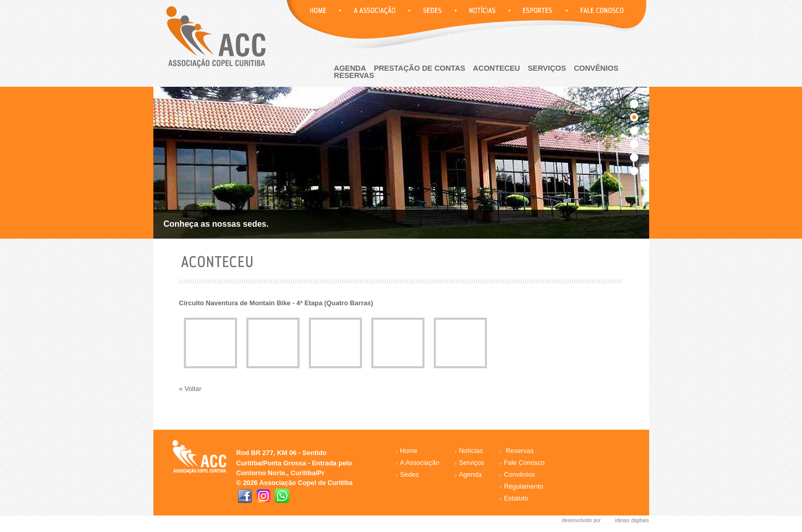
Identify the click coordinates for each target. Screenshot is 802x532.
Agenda (470, 474)
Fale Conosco (524, 463)
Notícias (471, 451)
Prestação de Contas (420, 68)
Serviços (547, 68)
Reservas (520, 451)
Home (409, 451)
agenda (350, 68)
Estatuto (516, 498)
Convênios (596, 68)
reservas (354, 75)
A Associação (420, 463)
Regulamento (524, 486)
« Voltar (190, 389)
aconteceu (497, 68)
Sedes (410, 474)
